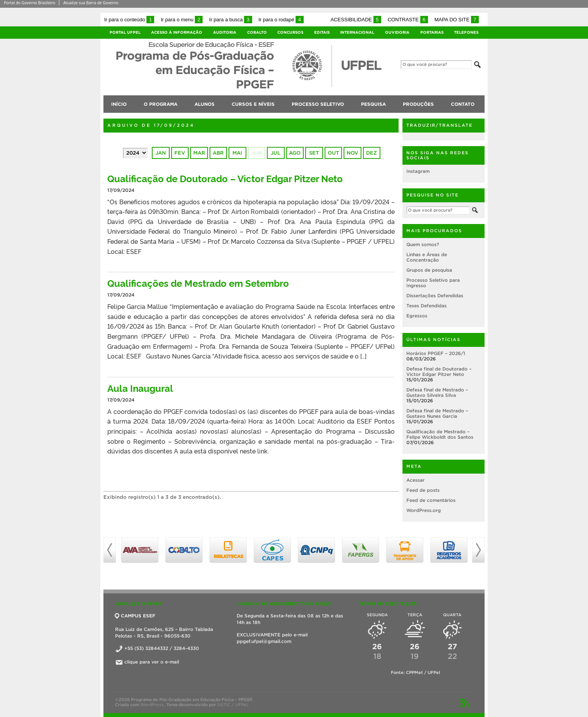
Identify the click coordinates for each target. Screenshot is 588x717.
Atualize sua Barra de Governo (91, 3)
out (333, 153)
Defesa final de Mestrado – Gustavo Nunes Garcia (437, 413)
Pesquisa (373, 104)
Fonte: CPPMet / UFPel (415, 672)
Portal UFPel (125, 32)
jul (276, 153)
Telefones (466, 32)
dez (371, 153)
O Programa (161, 104)
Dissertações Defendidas (435, 296)
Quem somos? (423, 244)
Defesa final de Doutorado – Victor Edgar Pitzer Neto (439, 371)
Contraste (408, 20)
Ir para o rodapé (281, 20)
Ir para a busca (231, 20)
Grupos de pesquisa (429, 270)
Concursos (290, 32)
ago (295, 153)
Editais (322, 32)
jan (161, 153)
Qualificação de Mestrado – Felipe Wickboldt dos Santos (440, 434)
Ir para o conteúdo (129, 20)
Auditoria (225, 32)
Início (119, 104)
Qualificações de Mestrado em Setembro (198, 283)
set (314, 153)
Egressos (417, 316)
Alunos (205, 104)
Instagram (418, 171)
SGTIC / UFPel (232, 705)
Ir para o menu (182, 20)
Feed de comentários (431, 500)
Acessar (415, 480)
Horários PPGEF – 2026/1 (436, 353)
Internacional (357, 32)
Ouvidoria (397, 32)
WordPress (152, 705)
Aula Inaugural (140, 388)
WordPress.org (424, 510)
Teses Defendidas (426, 306)
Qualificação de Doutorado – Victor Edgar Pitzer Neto (225, 178)
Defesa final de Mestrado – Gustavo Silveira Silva (437, 392)
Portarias (432, 32)
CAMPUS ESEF (135, 616)
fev (180, 153)
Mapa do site (456, 20)
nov (352, 153)
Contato (463, 104)
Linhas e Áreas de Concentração (427, 257)
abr (218, 153)
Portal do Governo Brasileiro (29, 3)
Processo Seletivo (318, 104)
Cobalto (257, 32)
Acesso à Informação (177, 32)
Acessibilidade (356, 20)
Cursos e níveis (253, 104)
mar (199, 153)
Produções (418, 104)
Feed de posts (423, 490)
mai (237, 153)
